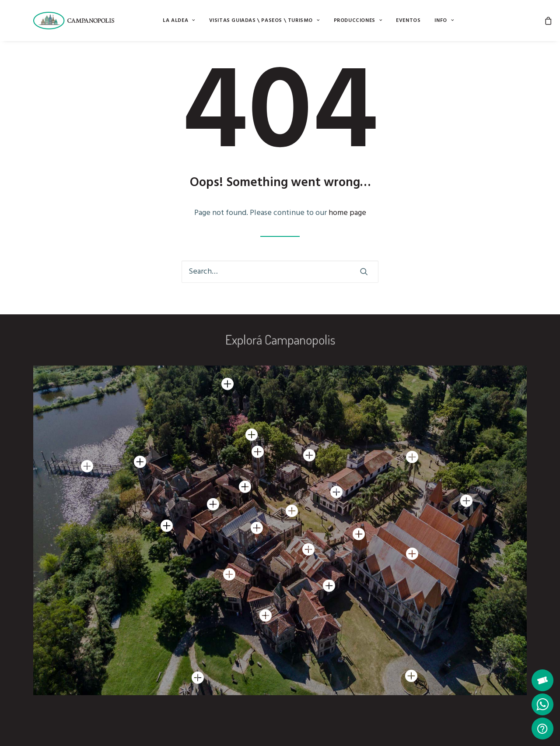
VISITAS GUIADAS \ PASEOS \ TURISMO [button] (264, 21)
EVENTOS (408, 21)
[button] (364, 271)
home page (347, 213)
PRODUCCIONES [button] (358, 21)
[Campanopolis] (84, 21)
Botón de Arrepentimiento (210, 728)
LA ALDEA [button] (179, 21)
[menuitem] (179, 21)
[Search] (280, 272)
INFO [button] (444, 21)
